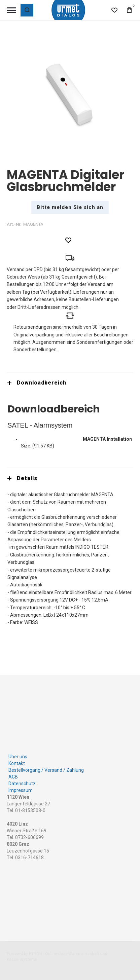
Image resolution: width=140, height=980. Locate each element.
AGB (13, 775)
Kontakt (17, 762)
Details (27, 478)
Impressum (21, 789)
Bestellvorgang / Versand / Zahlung (46, 768)
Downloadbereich (42, 383)
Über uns (18, 755)
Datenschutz (22, 782)
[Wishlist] (114, 10)
